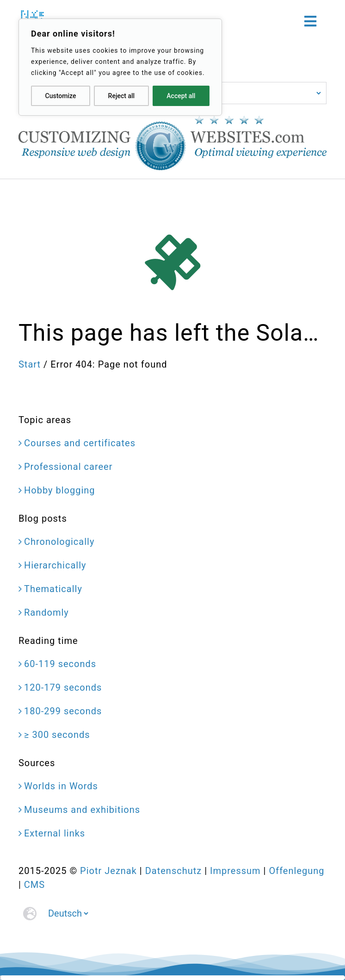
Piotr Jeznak (108, 871)
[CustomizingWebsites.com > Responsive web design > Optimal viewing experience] (172, 120)
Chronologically (59, 542)
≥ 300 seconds (57, 735)
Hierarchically (55, 565)
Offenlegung (296, 871)
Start (30, 364)
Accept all (181, 96)
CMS (34, 885)
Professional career (68, 467)
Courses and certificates (80, 443)
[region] (120, 67)
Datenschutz (174, 871)
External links (55, 833)
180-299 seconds (63, 711)
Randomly (46, 612)
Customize (61, 96)
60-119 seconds (60, 664)
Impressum (235, 871)
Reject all (121, 96)
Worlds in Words (61, 786)
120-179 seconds (63, 687)
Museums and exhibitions (82, 810)
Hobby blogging (60, 490)
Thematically (53, 589)
